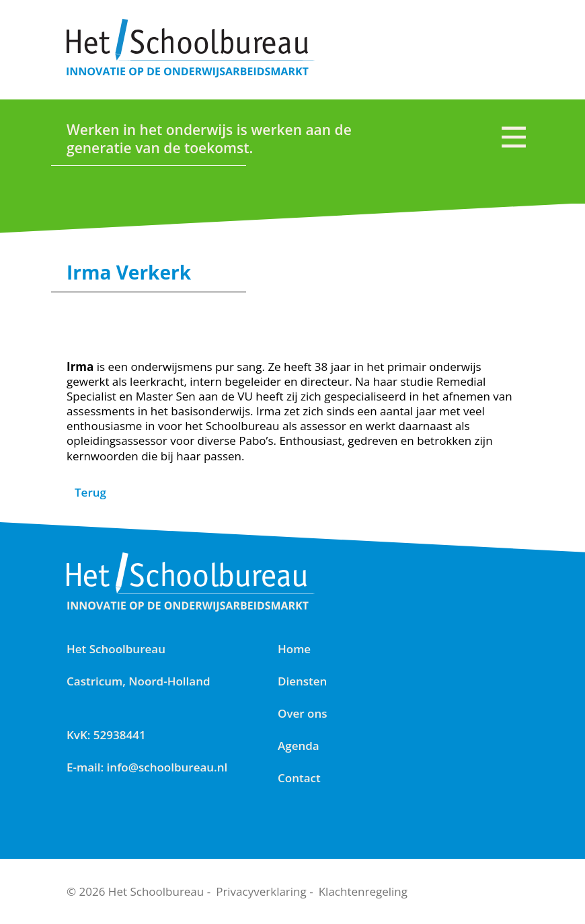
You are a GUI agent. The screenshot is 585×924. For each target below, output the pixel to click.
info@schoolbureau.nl (167, 767)
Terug (90, 492)
